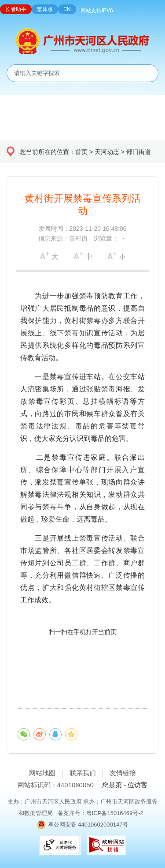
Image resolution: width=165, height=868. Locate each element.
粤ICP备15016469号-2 (115, 813)
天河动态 (107, 152)
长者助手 (16, 9)
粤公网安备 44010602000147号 (88, 825)
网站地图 (42, 773)
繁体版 (45, 9)
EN (67, 9)
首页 (81, 152)
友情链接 (123, 773)
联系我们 (83, 773)
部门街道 (139, 152)
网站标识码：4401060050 (56, 785)
